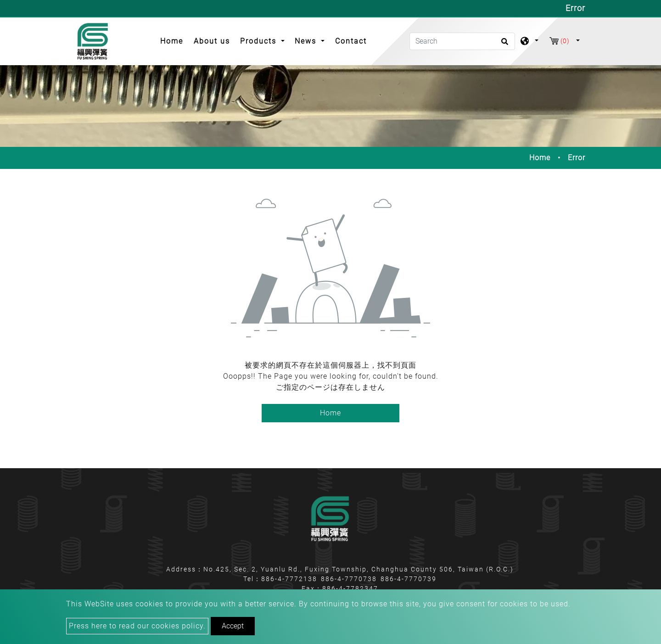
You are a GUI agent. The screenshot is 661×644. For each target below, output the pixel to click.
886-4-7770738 (349, 579)
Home (174, 40)
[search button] (503, 45)
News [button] (307, 41)
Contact (351, 41)
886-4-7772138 (289, 579)
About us (212, 41)
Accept (233, 626)
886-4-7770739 (409, 579)
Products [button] (260, 41)
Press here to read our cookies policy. (137, 626)
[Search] (462, 41)
